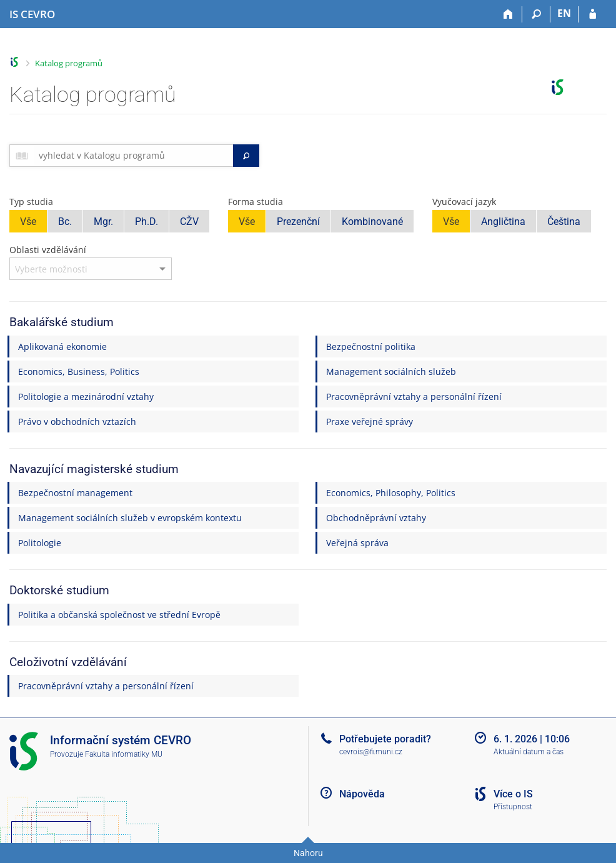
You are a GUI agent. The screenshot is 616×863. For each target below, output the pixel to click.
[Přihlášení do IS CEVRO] (593, 14)
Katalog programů (69, 63)
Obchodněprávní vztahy (376, 518)
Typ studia (31, 202)
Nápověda (362, 794)
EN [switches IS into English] (564, 13)
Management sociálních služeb (391, 372)
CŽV (189, 222)
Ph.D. (147, 222)
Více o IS (513, 794)
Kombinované (372, 222)
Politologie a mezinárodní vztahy (86, 397)
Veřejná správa (357, 543)
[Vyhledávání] (536, 14)
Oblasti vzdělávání (48, 250)
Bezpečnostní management (75, 493)
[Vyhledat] (246, 156)
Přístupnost (513, 807)
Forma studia (256, 202)
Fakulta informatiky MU (124, 754)
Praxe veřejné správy (370, 422)
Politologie (40, 543)
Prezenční (298, 222)
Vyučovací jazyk (464, 202)
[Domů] (508, 14)
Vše (28, 222)
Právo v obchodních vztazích (77, 422)
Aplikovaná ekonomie (62, 347)
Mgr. (103, 222)
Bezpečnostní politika (371, 347)
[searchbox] (133, 156)
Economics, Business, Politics (79, 372)
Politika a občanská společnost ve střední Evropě (119, 615)
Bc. (65, 222)
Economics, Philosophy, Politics (391, 493)
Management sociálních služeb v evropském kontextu (130, 518)
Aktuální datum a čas (529, 752)
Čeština (564, 222)
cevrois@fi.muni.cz (371, 752)
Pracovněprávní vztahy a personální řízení (414, 397)
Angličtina (503, 222)
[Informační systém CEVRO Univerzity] (32, 14)
